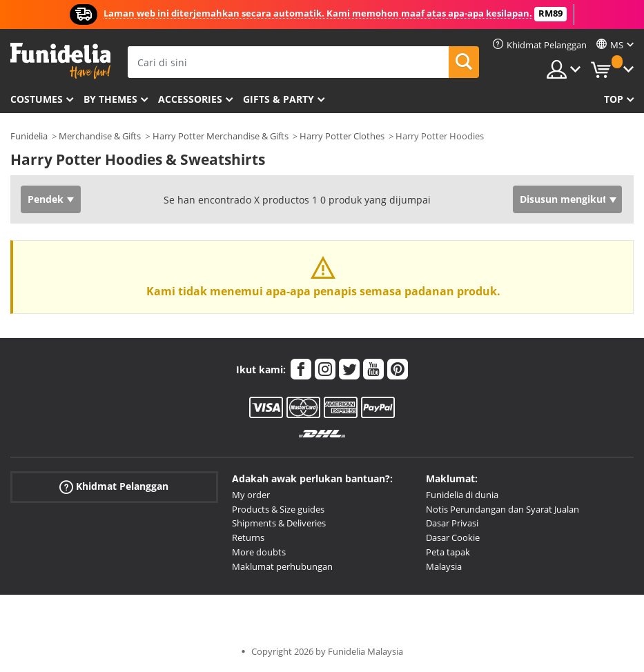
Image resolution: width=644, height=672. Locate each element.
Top (614, 99)
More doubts (259, 552)
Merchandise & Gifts (100, 136)
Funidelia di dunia (462, 495)
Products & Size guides (278, 509)
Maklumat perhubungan (282, 566)
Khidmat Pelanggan (114, 487)
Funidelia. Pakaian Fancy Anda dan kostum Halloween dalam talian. (60, 61)
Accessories (190, 99)
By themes (110, 99)
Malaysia (444, 566)
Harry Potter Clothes (342, 136)
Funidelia (29, 136)
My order (251, 495)
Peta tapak (448, 552)
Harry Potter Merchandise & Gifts (221, 136)
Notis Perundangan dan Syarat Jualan (502, 509)
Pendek (46, 199)
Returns (248, 537)
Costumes (37, 99)
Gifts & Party (279, 99)
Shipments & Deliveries (279, 523)
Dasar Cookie (453, 537)
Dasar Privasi (452, 523)
